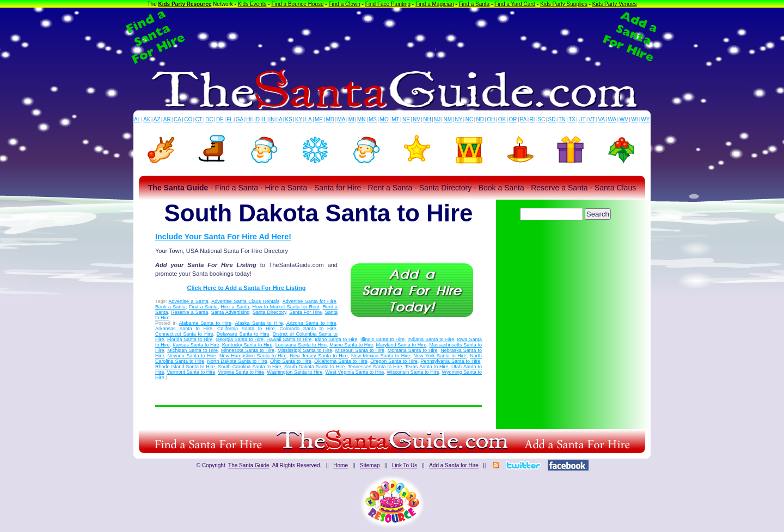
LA (309, 119)
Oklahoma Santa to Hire (341, 361)
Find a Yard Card (515, 4)
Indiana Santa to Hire (431, 339)
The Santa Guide (249, 465)
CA (177, 119)
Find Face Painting (388, 4)
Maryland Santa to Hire (402, 345)
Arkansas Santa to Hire (184, 329)
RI (532, 119)
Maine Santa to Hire (351, 345)
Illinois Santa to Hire (382, 339)
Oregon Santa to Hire (394, 361)
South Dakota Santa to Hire (314, 367)
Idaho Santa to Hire (336, 339)
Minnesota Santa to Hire (248, 350)
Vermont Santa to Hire (191, 372)
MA (342, 119)
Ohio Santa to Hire (291, 361)
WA (612, 119)
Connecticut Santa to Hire (184, 334)
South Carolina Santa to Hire (249, 367)
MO (384, 119)
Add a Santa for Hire (454, 465)
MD (330, 119)
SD (552, 119)
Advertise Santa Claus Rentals (245, 301)
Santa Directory (269, 312)
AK (147, 119)
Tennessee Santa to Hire (375, 367)
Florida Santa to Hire (190, 339)
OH (491, 119)
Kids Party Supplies (564, 4)
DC (209, 119)
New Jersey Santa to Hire (319, 356)
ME (319, 119)
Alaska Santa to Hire (259, 323)
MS (373, 119)
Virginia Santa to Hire (241, 372)
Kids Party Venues (615, 4)
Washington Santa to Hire (295, 372)
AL (137, 119)
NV (416, 119)
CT (199, 119)
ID (257, 119)
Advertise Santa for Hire (310, 301)
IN (272, 119)
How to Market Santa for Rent (286, 307)
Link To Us (405, 465)
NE (406, 119)
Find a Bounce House (297, 4)
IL (265, 119)
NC (469, 119)
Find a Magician (435, 4)
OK (502, 119)
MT (395, 119)
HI (249, 119)
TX (572, 119)
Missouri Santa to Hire (360, 350)
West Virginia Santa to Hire (355, 372)
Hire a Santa (235, 307)
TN (562, 119)
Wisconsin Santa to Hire (413, 372)
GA (240, 119)
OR (513, 119)
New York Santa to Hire (440, 356)
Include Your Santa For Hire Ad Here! (223, 237)
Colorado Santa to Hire (308, 329)
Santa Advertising (231, 312)
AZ (157, 119)
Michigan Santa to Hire (192, 350)
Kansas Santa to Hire (196, 345)
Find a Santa (474, 4)
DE (220, 119)
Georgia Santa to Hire (240, 339)
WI (634, 119)
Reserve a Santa (189, 312)
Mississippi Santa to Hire (305, 350)
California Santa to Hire (246, 329)
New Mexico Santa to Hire (381, 356)
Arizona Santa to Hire (311, 323)
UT (582, 119)
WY (645, 119)
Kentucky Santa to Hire (247, 345)
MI (351, 119)
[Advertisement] (392, 37)
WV (624, 119)
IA (280, 119)
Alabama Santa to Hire (206, 323)
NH (427, 119)
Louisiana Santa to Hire (301, 345)
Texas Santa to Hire (427, 367)
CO (188, 119)
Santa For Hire (305, 312)
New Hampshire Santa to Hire (253, 356)
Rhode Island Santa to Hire (185, 367)
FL (230, 119)
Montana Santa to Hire (413, 350)
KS (289, 119)
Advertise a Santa (189, 301)
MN (362, 119)
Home (341, 465)
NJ (437, 119)
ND (480, 119)
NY (458, 119)
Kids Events (252, 4)
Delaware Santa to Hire (243, 334)
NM (448, 119)
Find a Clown (344, 4)
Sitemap (370, 465)
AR (167, 119)
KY (299, 119)
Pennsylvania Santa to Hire (450, 361)
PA (523, 119)
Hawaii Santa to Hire (289, 339)
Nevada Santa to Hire (192, 356)
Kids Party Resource (185, 4)
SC (541, 119)
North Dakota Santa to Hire (237, 361)
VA (602, 119)
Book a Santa (170, 307)
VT (592, 119)
